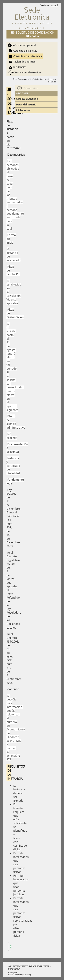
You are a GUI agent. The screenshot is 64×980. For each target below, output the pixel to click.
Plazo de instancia (9, 125)
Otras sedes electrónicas (27, 72)
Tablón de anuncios (24, 62)
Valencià (55, 5)
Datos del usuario (26, 105)
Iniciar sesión (24, 110)
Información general (24, 45)
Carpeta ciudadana (27, 99)
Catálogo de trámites (25, 51)
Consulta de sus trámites (28, 56)
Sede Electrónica (20, 79)
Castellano (44, 5)
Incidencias (20, 67)
